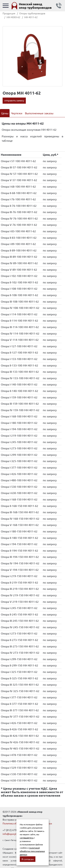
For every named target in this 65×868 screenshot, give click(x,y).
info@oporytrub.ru (13, 834)
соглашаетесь (27, 838)
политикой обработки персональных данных (32, 851)
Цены (5, 113)
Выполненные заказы (39, 113)
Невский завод (35, 6)
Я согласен (28, 859)
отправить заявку (14, 100)
